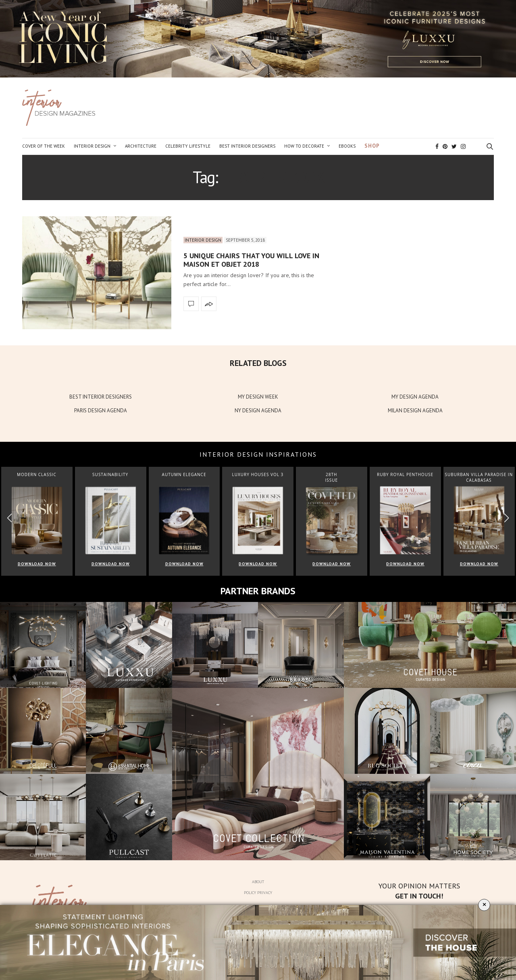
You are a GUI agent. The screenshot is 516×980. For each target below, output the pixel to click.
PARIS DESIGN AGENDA (101, 411)
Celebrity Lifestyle (188, 146)
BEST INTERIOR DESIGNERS (101, 397)
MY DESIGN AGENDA (415, 397)
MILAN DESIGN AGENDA (415, 411)
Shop (372, 146)
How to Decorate (304, 146)
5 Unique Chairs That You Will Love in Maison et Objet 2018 (251, 260)
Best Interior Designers (247, 146)
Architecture (141, 146)
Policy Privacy (258, 893)
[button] (507, 518)
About (258, 882)
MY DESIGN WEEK (258, 397)
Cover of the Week (44, 146)
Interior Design (92, 146)
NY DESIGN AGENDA (258, 411)
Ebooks (347, 146)
